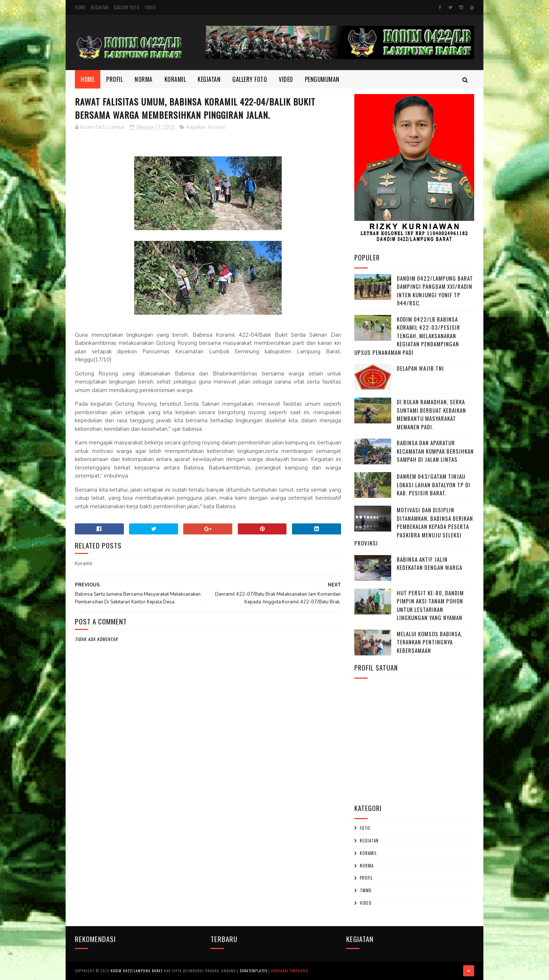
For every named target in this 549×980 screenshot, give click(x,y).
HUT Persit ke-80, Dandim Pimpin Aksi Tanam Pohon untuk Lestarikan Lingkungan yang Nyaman (430, 605)
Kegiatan (100, 7)
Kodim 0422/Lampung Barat (137, 971)
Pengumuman (322, 79)
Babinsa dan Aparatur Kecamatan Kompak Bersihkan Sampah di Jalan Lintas (435, 451)
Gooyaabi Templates (290, 971)
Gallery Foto (127, 7)
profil (366, 878)
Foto (365, 828)
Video (150, 7)
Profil (114, 79)
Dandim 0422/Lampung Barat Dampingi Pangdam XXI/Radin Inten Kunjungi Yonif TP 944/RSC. (435, 291)
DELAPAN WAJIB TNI (420, 368)
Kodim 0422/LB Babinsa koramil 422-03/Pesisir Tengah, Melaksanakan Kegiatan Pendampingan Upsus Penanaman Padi (407, 336)
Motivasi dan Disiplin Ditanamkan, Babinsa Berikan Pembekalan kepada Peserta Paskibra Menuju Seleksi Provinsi (414, 526)
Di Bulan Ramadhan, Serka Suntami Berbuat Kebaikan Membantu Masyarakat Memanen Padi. (431, 414)
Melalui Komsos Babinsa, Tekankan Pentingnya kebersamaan (430, 642)
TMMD (366, 890)
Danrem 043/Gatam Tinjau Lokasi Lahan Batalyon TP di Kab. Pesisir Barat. (434, 484)
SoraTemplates (253, 971)
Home (80, 7)
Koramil (175, 79)
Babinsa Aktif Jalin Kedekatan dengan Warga (430, 563)
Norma (144, 79)
